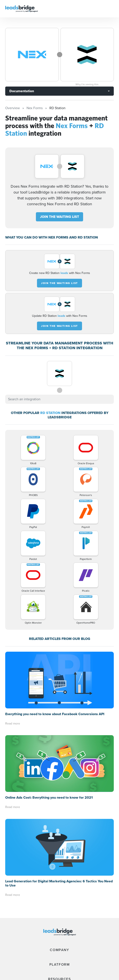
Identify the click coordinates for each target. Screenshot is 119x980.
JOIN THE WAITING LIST (59, 217)
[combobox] (59, 399)
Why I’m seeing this (87, 84)
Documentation (22, 91)
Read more (13, 724)
